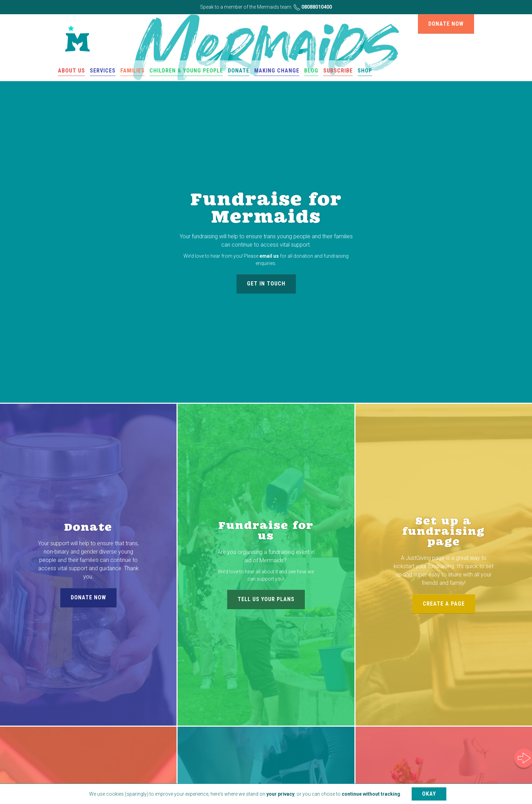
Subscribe (338, 71)
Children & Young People (186, 71)
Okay (429, 794)
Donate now (446, 24)
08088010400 (313, 7)
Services (103, 71)
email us (269, 256)
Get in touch (266, 284)
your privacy (280, 794)
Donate (239, 71)
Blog (311, 71)
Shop (365, 71)
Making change (277, 71)
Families (132, 71)
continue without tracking (371, 794)
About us (71, 71)
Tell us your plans (266, 599)
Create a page (444, 604)
